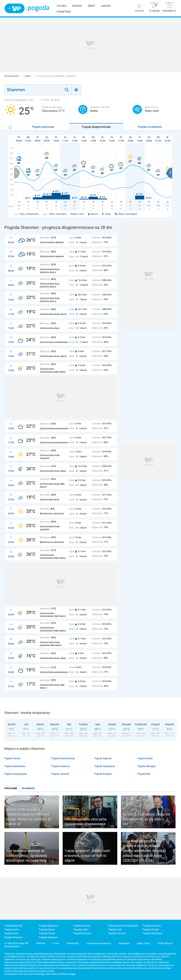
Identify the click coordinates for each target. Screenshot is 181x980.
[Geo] (76, 90)
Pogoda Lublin (81, 929)
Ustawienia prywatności (99, 943)
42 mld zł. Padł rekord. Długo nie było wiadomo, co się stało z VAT (146, 819)
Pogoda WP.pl (12, 76)
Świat (91, 6)
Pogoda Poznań (47, 933)
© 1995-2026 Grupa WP (16, 943)
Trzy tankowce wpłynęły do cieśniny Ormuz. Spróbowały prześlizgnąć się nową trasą (27, 856)
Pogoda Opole (12, 933)
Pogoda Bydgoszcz (49, 926)
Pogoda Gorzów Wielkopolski (123, 926)
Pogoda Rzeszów (82, 933)
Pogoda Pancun (12, 758)
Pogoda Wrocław (13, 937)
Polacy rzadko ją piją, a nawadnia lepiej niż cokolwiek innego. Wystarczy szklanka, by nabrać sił (29, 817)
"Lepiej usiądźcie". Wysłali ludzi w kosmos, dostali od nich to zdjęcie (87, 856)
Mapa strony (144, 943)
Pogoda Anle (144, 774)
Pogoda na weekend (150, 127)
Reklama (41, 943)
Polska (62, 6)
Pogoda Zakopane (48, 937)
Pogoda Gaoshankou (15, 766)
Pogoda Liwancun (60, 774)
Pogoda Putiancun (61, 766)
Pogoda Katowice (152, 926)
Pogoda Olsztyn (151, 929)
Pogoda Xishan (145, 758)
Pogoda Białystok (13, 926)
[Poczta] (139, 9)
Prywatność (73, 943)
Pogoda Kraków (47, 929)
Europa (77, 6)
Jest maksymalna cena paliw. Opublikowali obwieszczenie (86, 822)
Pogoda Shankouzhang (63, 758)
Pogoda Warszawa (152, 933)
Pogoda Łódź (115, 929)
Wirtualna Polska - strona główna (15, 8)
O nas (56, 943)
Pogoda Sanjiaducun (105, 766)
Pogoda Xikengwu (147, 766)
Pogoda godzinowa (43, 127)
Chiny (28, 76)
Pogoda (39, 8)
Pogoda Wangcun (103, 774)
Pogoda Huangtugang (15, 774)
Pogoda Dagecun (103, 758)
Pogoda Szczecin (117, 933)
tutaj (73, 974)
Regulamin (124, 943)
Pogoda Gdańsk (82, 926)
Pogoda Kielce (12, 929)
